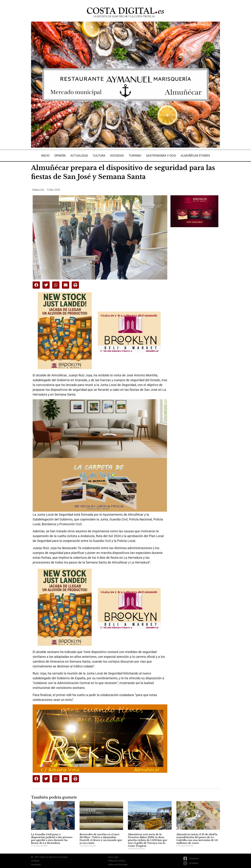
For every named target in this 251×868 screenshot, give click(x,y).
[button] (36, 285)
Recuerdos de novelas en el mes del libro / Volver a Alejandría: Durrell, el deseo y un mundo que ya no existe (101, 839)
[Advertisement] (194, 280)
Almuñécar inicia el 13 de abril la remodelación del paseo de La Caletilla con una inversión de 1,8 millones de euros (197, 839)
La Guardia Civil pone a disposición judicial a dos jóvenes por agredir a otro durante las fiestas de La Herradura (52, 839)
